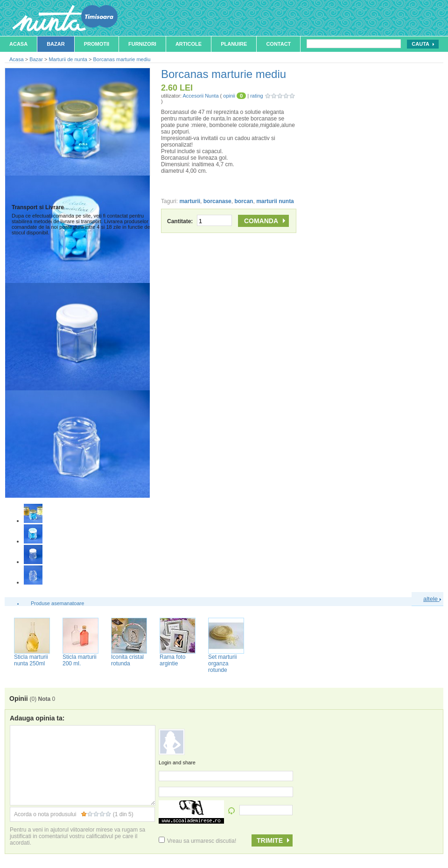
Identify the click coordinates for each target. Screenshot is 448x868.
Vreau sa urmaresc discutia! (197, 841)
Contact (278, 44)
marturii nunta (275, 201)
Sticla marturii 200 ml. (80, 660)
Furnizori (142, 44)
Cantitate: (199, 221)
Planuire (234, 44)
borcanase (217, 201)
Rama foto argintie (172, 660)
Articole (189, 44)
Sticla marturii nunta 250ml (31, 660)
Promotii (97, 44)
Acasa (18, 44)
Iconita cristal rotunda (127, 660)
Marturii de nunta (68, 59)
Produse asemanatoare (57, 603)
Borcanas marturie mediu (122, 59)
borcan (244, 201)
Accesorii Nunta (200, 96)
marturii (190, 201)
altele (432, 599)
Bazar (56, 44)
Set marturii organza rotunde (222, 663)
